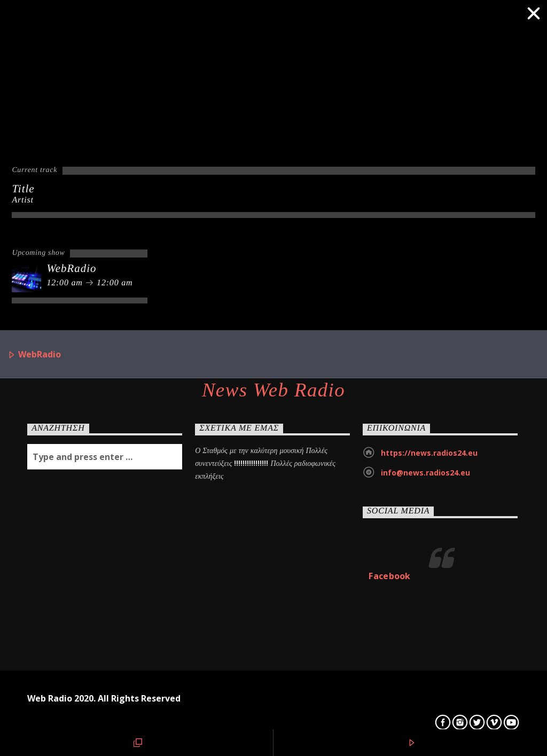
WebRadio (34, 355)
